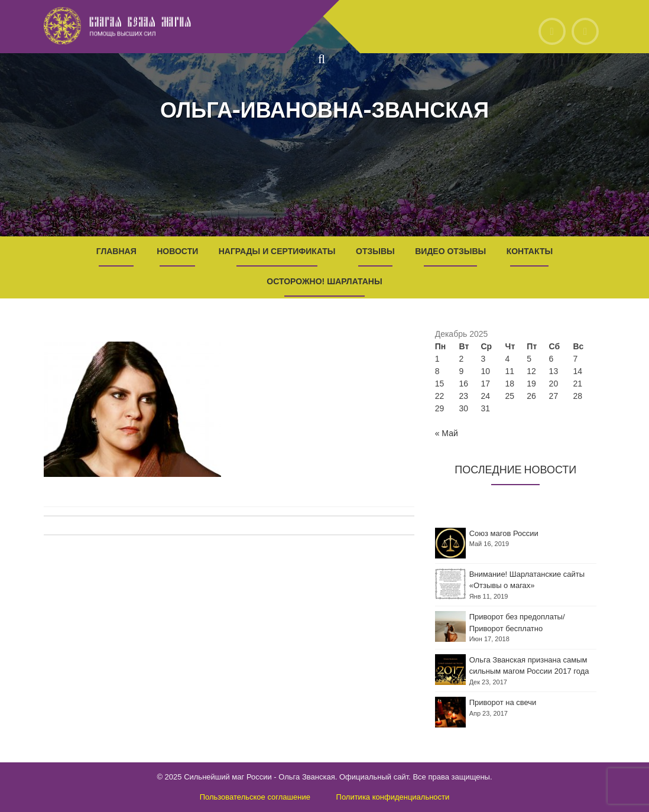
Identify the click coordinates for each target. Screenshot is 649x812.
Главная (116, 251)
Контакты (530, 251)
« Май (447, 433)
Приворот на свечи (503, 702)
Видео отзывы (450, 251)
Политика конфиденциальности (393, 797)
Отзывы (375, 251)
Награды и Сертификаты (277, 251)
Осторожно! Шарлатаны (324, 281)
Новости (177, 251)
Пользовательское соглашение (255, 797)
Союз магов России (504, 533)
